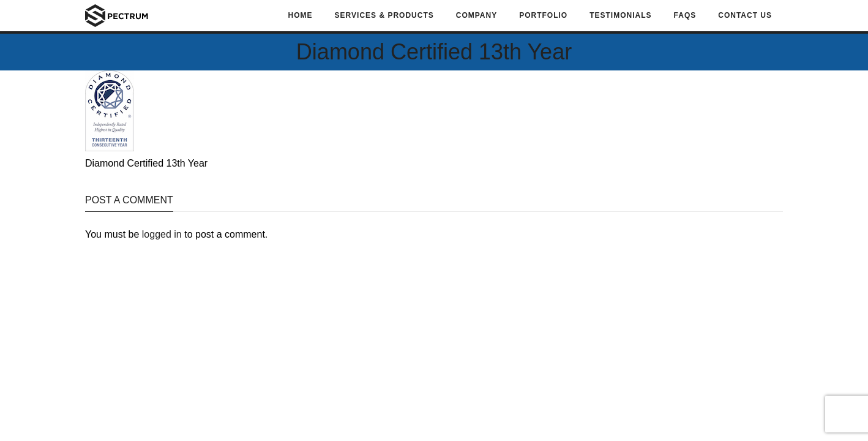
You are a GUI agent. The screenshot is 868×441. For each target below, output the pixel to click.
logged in (162, 234)
